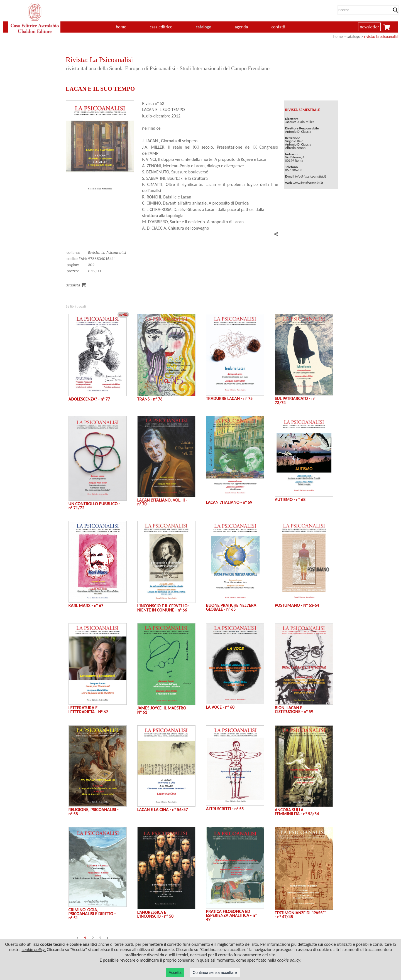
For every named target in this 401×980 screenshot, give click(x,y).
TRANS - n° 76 (150, 399)
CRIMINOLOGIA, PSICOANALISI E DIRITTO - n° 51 (92, 914)
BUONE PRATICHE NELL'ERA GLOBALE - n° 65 (231, 607)
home (121, 27)
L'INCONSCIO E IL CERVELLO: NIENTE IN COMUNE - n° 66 (163, 608)
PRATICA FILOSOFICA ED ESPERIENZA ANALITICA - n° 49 (231, 915)
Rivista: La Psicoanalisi (107, 252)
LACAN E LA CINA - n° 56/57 (163, 810)
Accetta (175, 972)
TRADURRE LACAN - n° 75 (229, 398)
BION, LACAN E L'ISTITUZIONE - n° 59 (294, 710)
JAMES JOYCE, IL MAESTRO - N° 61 (163, 710)
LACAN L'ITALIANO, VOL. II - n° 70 (162, 502)
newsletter (369, 27)
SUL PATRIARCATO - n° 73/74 (295, 400)
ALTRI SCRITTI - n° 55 (225, 809)
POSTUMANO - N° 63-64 (297, 605)
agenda (241, 27)
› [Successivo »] (108, 937)
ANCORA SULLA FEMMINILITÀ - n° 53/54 (297, 812)
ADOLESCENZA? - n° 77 (89, 399)
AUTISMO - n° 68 (290, 499)
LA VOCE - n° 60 (220, 707)
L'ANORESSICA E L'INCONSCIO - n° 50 (155, 914)
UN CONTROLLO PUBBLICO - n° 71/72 (94, 506)
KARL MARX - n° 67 (86, 606)
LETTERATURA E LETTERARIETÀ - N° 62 (88, 710)
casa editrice (161, 27)
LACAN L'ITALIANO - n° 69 (229, 502)
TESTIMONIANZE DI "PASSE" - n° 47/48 (301, 915)
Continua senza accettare (215, 972)
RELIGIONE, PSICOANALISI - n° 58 (94, 811)
